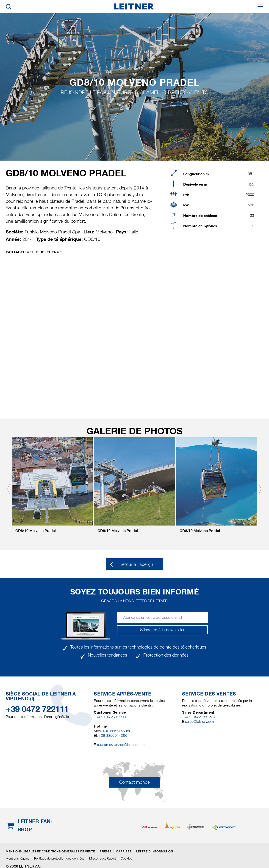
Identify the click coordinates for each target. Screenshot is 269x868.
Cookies (126, 858)
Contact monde (135, 782)
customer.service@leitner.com (121, 745)
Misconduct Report (103, 858)
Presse (105, 851)
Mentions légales (18, 858)
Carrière (124, 851)
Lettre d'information (155, 851)
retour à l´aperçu (137, 564)
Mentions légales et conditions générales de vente (50, 851)
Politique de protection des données (59, 858)
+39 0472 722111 (37, 709)
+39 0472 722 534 (200, 717)
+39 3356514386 (113, 735)
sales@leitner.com (199, 722)
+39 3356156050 (117, 731)
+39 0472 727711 (112, 717)
